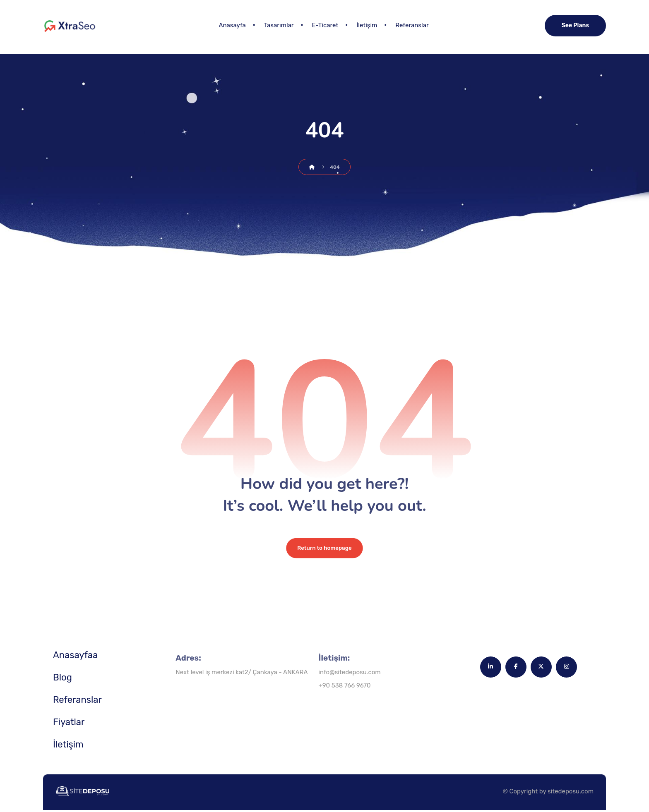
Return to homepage (324, 550)
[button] (490, 669)
